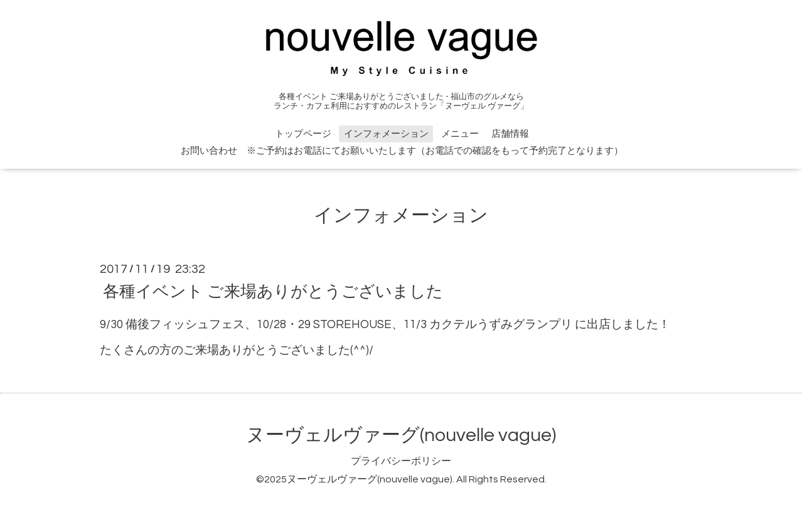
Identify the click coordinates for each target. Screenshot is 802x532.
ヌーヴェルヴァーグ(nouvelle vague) (401, 435)
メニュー (460, 134)
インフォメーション (386, 134)
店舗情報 (510, 134)
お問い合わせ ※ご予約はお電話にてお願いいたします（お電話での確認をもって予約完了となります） (402, 151)
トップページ (303, 134)
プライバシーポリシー (401, 461)
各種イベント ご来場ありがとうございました (273, 291)
